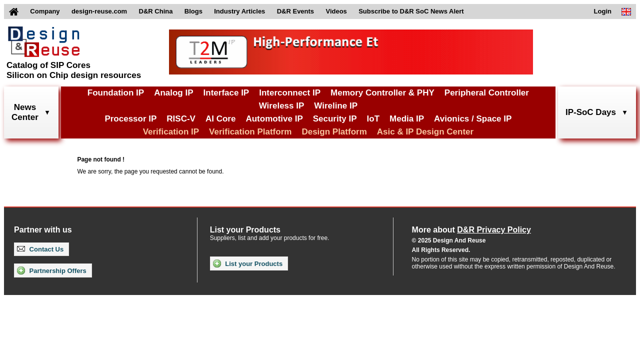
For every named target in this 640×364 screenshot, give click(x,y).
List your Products (248, 263)
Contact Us (40, 249)
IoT (373, 119)
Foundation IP (116, 93)
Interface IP (226, 93)
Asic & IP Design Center (425, 132)
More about (471, 230)
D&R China (156, 11)
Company (45, 11)
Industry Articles (239, 11)
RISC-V (181, 119)
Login (603, 11)
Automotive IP (274, 119)
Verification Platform (250, 132)
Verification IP (171, 132)
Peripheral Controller (487, 93)
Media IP (407, 119)
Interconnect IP (290, 93)
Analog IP (173, 93)
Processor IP (130, 119)
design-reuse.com (99, 11)
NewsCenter (25, 112)
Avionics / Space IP (473, 119)
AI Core (220, 119)
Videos (336, 11)
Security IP (335, 119)
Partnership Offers (52, 270)
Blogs (193, 11)
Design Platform (334, 132)
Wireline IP (336, 106)
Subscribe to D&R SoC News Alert (411, 11)
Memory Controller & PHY (382, 93)
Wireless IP (282, 106)
